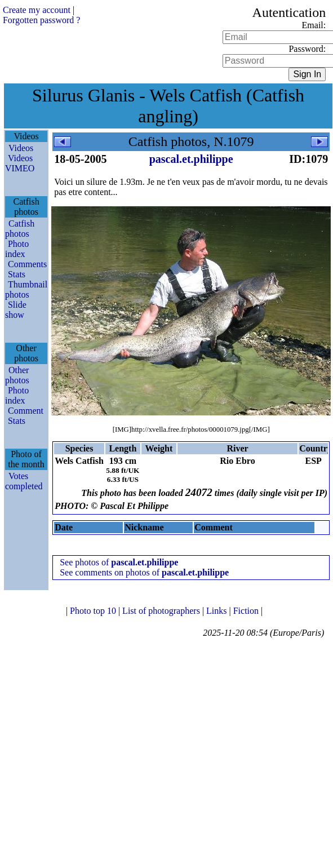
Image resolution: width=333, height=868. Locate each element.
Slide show (16, 310)
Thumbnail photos (26, 289)
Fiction (247, 611)
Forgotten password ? (41, 20)
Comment (26, 411)
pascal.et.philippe (191, 159)
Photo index (17, 249)
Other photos (17, 375)
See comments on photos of (144, 572)
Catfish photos (20, 229)
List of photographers (162, 611)
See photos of (119, 562)
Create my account (37, 10)
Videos (21, 148)
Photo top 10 (94, 611)
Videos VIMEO (20, 163)
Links (217, 611)
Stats (17, 274)
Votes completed (24, 481)
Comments (27, 264)
